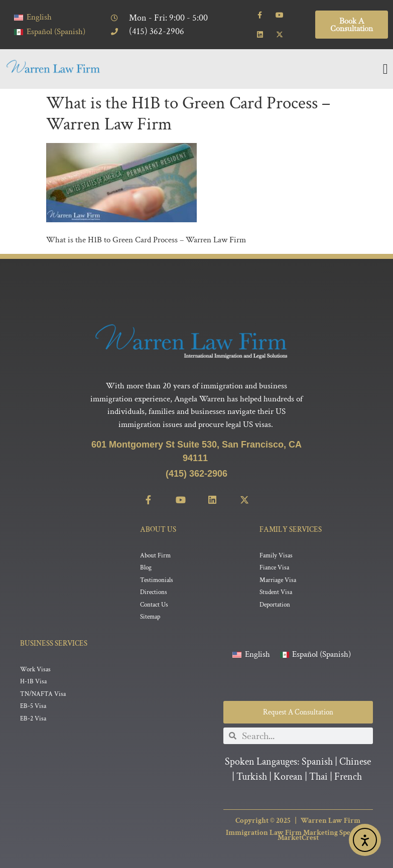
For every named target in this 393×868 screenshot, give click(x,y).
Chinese (355, 762)
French (348, 777)
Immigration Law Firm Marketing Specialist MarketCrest (298, 835)
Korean (288, 777)
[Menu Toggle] (385, 69)
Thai (318, 777)
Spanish (317, 762)
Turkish (252, 777)
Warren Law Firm (331, 821)
